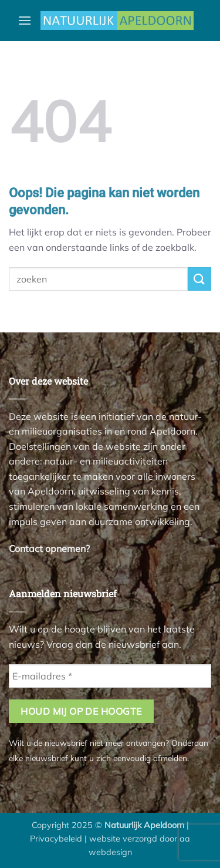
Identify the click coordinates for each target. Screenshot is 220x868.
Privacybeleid (56, 839)
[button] (25, 20)
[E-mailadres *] (110, 676)
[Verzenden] (199, 279)
